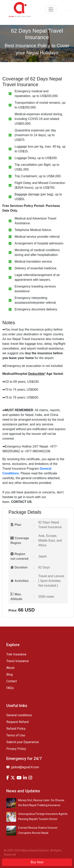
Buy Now (37, 862)
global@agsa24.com (23, 767)
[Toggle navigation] (51, 9)
